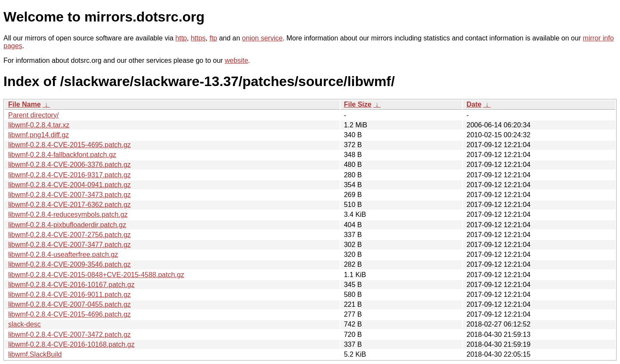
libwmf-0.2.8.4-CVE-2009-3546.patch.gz (70, 264)
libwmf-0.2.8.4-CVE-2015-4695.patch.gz (70, 145)
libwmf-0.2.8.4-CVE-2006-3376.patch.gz (70, 165)
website (236, 60)
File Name (25, 104)
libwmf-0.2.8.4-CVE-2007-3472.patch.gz (70, 335)
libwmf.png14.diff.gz (39, 135)
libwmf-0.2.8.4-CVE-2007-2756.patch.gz (70, 235)
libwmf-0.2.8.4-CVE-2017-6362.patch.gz (70, 205)
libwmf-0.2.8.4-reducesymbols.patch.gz (68, 214)
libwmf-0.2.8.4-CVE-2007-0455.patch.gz (70, 304)
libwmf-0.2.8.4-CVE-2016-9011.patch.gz (70, 295)
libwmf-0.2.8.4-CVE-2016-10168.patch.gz (71, 344)
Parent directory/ (33, 115)
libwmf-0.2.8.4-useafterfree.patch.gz (63, 254)
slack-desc (25, 324)
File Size (358, 104)
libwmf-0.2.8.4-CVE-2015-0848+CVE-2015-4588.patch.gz (96, 275)
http (181, 38)
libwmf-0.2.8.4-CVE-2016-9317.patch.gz (70, 175)
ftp (213, 38)
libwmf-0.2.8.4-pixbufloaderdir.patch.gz (67, 225)
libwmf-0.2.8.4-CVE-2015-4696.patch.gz (70, 314)
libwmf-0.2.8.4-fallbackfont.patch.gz (62, 155)
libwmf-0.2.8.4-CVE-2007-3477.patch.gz (70, 245)
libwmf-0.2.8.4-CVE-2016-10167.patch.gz (71, 285)
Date (474, 104)
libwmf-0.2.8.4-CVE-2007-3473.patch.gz (70, 195)
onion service (262, 38)
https (198, 38)
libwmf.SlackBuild (35, 354)
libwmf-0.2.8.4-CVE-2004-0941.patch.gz (70, 185)
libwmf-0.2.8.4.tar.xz (39, 125)
